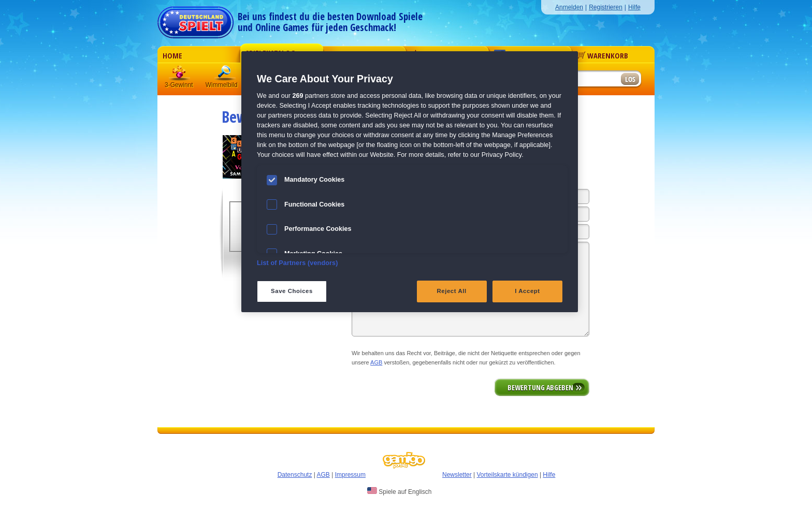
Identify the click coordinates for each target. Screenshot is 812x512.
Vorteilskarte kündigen (507, 475)
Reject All (452, 291)
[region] (410, 182)
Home (172, 55)
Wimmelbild (225, 75)
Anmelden (569, 7)
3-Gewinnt (179, 85)
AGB (376, 362)
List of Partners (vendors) (298, 263)
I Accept (527, 291)
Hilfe (634, 7)
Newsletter (457, 475)
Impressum (350, 475)
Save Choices (292, 291)
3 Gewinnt (180, 75)
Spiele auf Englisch (399, 491)
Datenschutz (295, 475)
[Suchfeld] (579, 79)
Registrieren (606, 7)
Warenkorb (603, 55)
